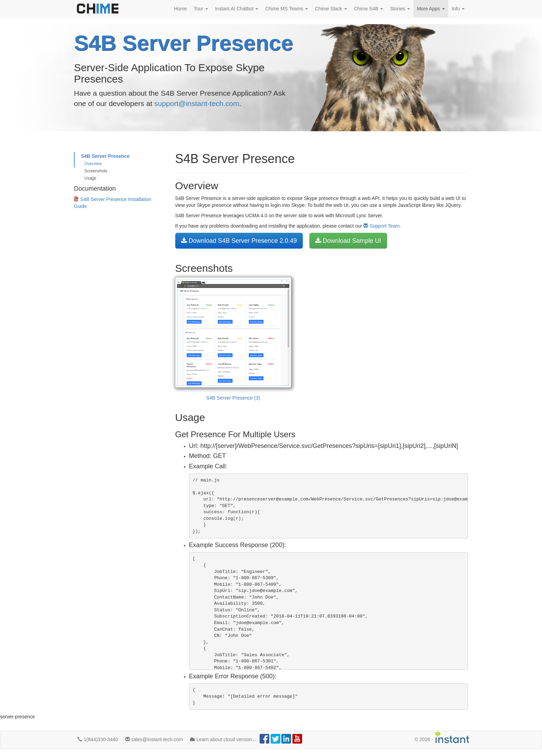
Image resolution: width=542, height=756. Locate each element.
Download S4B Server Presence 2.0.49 (239, 241)
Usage (90, 178)
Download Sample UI (348, 241)
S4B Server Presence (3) (233, 339)
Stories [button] (400, 9)
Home (181, 9)
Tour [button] (201, 9)
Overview (93, 164)
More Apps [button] (431, 9)
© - (442, 738)
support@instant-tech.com (197, 103)
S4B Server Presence (105, 156)
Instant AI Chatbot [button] (237, 9)
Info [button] (458, 9)
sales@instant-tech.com (154, 739)
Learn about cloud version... (223, 739)
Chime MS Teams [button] (287, 9)
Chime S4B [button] (369, 9)
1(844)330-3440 (98, 739)
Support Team (381, 226)
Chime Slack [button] (331, 9)
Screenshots (96, 171)
